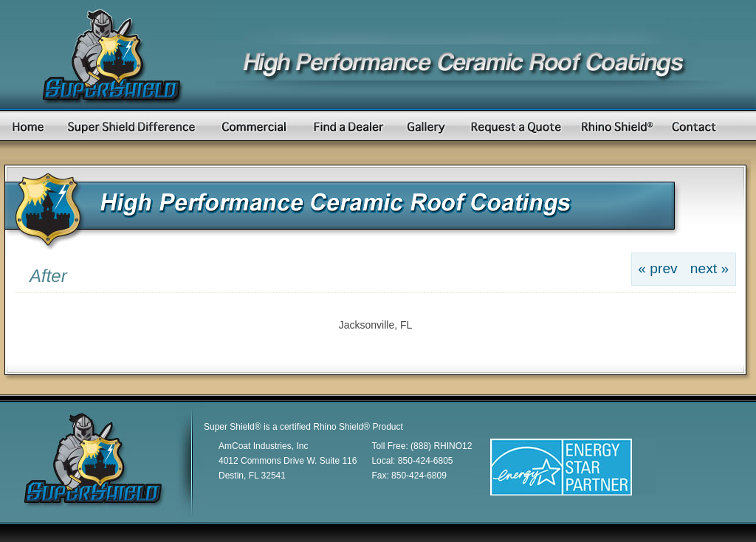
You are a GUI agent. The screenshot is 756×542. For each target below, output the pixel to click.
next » (709, 268)
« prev (657, 268)
